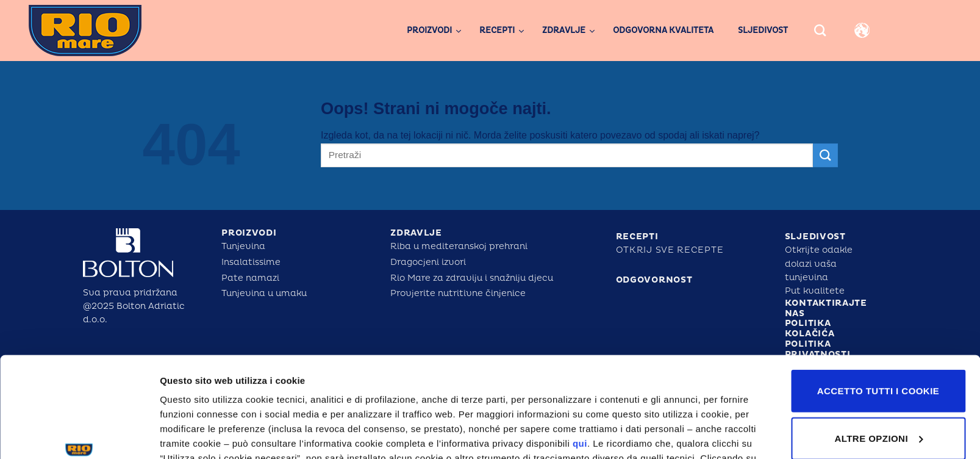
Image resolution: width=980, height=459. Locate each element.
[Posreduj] (825, 155)
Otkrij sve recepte (670, 250)
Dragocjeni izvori (428, 262)
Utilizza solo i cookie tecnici (878, 410)
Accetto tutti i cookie (878, 305)
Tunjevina (243, 246)
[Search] (820, 30)
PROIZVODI (249, 233)
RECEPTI (637, 237)
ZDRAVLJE (416, 233)
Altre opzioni (188, 435)
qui (580, 357)
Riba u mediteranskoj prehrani (459, 246)
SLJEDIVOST (815, 237)
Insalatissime (251, 262)
